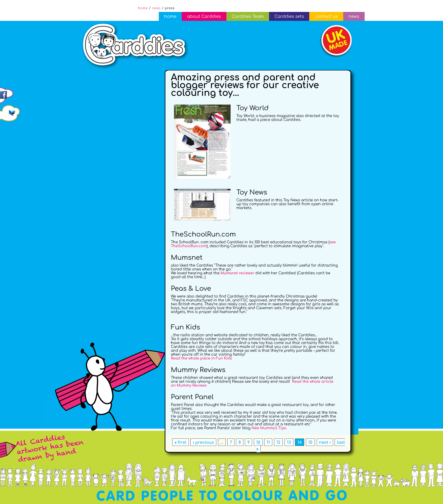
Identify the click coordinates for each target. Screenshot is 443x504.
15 (310, 442)
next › (325, 442)
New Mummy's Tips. (269, 428)
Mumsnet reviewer (237, 273)
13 (289, 442)
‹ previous (203, 442)
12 (279, 442)
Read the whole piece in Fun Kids (202, 358)
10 (258, 442)
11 (268, 442)
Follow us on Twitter (10, 105)
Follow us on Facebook (10, 87)
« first (181, 442)
